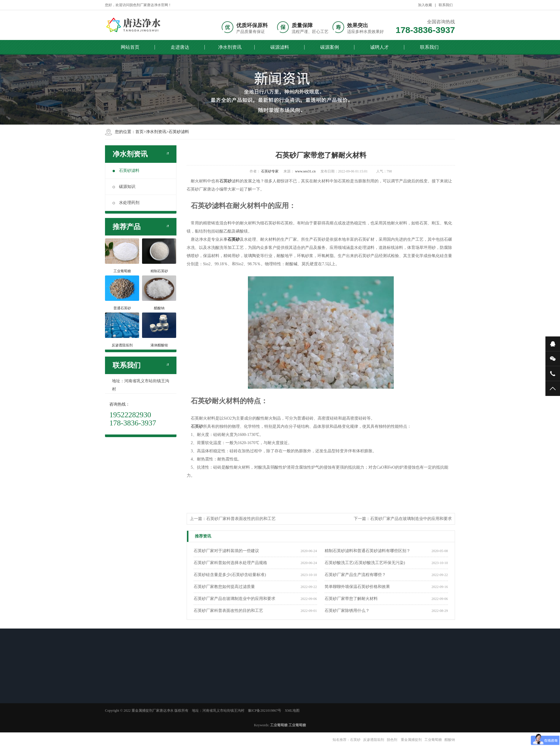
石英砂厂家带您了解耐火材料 (351, 599)
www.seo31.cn (305, 171)
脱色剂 (392, 740)
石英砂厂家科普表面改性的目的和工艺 (241, 519)
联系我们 (446, 5)
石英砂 (355, 740)
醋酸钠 (450, 740)
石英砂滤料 (179, 132)
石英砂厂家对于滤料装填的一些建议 (226, 551)
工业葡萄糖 (433, 740)
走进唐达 (180, 47)
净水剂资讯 (230, 47)
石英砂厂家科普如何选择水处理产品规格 (230, 563)
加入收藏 (425, 5)
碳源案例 (330, 47)
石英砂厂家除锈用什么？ (347, 611)
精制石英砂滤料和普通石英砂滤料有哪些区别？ (367, 551)
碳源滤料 (280, 47)
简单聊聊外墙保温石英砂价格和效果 (357, 587)
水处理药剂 (126, 203)
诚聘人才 (379, 47)
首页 (139, 132)
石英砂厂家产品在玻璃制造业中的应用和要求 (411, 519)
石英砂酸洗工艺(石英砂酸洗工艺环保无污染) (365, 563)
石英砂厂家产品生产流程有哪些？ (355, 575)
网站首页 (130, 47)
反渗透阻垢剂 (374, 740)
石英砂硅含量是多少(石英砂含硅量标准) (230, 575)
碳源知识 (124, 187)
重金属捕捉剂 (411, 740)
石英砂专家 (270, 171)
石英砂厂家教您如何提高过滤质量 (224, 587)
